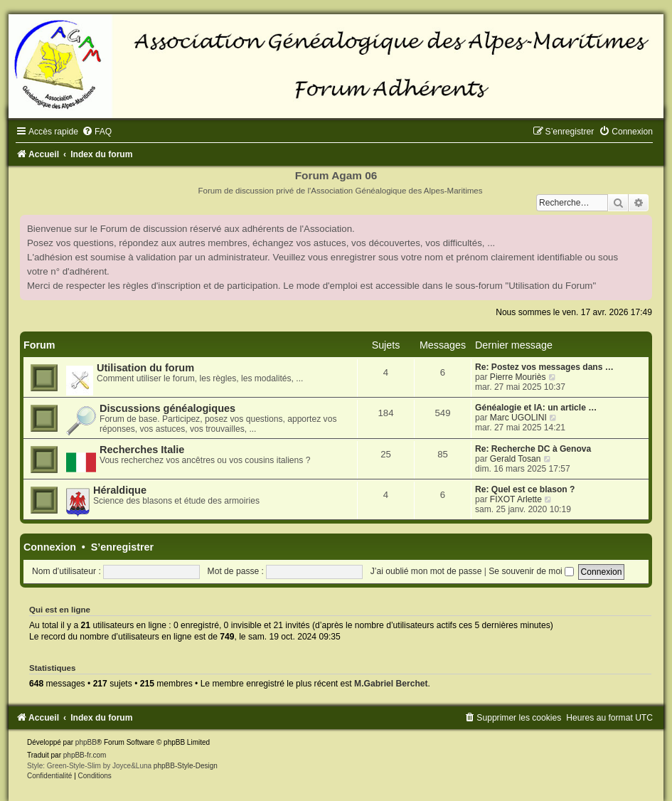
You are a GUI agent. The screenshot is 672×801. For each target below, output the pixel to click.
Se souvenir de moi (531, 571)
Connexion (50, 547)
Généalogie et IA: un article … (536, 408)
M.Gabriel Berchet (391, 684)
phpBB (86, 742)
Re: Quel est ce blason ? (525, 489)
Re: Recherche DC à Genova (533, 449)
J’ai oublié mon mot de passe (426, 571)
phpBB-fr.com (85, 755)
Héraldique (120, 490)
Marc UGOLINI (518, 418)
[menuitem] (97, 132)
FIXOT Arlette (516, 499)
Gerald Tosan (516, 459)
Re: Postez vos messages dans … (544, 367)
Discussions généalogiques (167, 408)
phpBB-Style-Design (186, 766)
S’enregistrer (122, 547)
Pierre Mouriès (518, 377)
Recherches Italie (142, 450)
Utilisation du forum (145, 368)
